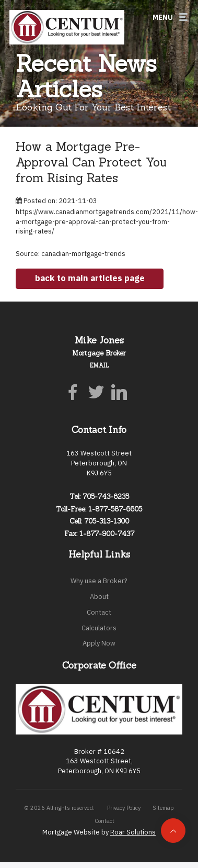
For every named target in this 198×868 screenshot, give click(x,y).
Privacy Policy (124, 808)
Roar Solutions (133, 832)
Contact (99, 612)
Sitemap (163, 808)
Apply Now (99, 643)
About (99, 597)
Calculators (99, 628)
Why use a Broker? (99, 581)
